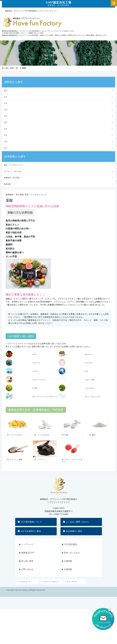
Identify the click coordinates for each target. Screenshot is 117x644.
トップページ (27, 538)
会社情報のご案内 (73, 525)
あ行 (6, 90)
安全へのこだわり (72, 547)
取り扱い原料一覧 (10, 68)
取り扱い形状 (27, 555)
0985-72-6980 (61, 508)
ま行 (6, 129)
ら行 (6, 142)
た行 (6, 110)
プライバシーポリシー (51, 576)
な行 (6, 116)
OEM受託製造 (71, 538)
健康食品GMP (28, 547)
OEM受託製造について (30, 516)
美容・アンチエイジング (13, 165)
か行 (6, 97)
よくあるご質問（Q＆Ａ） (76, 516)
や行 (6, 135)
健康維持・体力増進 (12, 178)
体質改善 (7, 184)
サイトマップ (72, 576)
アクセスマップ (25, 576)
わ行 (6, 148)
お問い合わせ (27, 563)
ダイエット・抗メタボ (13, 171)
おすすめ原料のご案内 (29, 525)
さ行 (6, 103)
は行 (6, 122)
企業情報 (68, 555)
